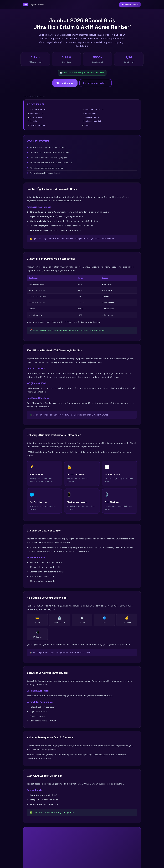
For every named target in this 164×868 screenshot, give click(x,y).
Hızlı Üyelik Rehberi (38, 109)
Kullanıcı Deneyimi (93, 121)
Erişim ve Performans (94, 109)
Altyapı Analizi (91, 113)
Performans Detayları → (96, 83)
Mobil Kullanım (36, 113)
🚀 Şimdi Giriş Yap (82, 853)
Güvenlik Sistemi (37, 117)
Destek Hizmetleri (38, 125)
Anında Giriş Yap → (130, 5)
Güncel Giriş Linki (65, 83)
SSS (87, 125)
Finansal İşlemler (92, 117)
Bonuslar (34, 121)
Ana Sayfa (27, 96)
